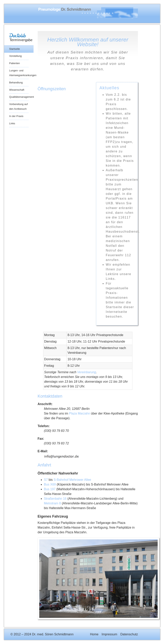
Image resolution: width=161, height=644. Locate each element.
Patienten (15, 63)
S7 (46, 480)
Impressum (109, 634)
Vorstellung (15, 56)
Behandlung (16, 82)
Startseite (15, 49)
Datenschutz (129, 634)
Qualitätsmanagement (19, 97)
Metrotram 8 (52, 503)
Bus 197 (50, 489)
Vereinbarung (87, 372)
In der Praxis (16, 116)
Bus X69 (50, 484)
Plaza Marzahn (80, 413)
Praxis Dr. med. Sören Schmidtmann (74, 13)
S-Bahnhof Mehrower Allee (72, 480)
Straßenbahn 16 (55, 499)
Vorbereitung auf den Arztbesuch (19, 106)
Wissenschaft (17, 90)
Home (94, 634)
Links (12, 123)
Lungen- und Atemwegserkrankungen (19, 73)
